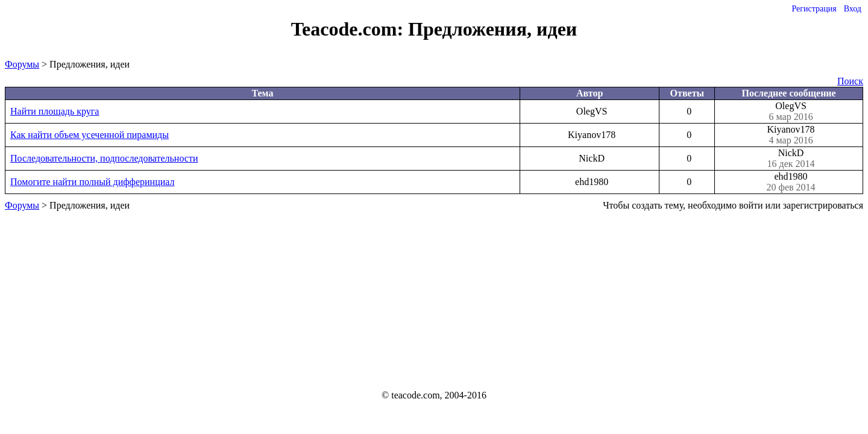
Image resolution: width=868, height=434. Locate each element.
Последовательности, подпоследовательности (104, 158)
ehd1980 (791, 182)
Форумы (22, 64)
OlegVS (791, 112)
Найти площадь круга (55, 111)
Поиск (850, 81)
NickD (791, 159)
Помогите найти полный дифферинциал (93, 182)
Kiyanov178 (791, 135)
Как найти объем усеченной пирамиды (90, 135)
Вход (853, 9)
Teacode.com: (350, 29)
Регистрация (814, 9)
